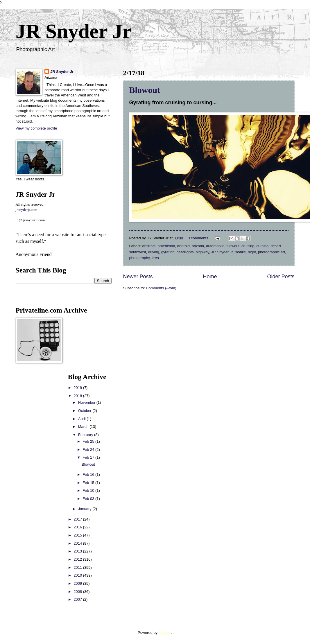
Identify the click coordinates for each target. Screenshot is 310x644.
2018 (78, 396)
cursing (263, 246)
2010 (78, 575)
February (86, 435)
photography (140, 258)
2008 (78, 592)
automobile (215, 246)
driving (154, 252)
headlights (185, 252)
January (85, 509)
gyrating (168, 252)
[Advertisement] (33, 460)
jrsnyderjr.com (27, 210)
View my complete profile (36, 128)
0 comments (198, 238)
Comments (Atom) (161, 288)
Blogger (165, 633)
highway (203, 252)
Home (210, 277)
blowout (233, 246)
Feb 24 (89, 450)
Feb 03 (89, 499)
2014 (78, 543)
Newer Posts (138, 277)
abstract (149, 246)
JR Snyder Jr (74, 31)
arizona (198, 246)
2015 (78, 535)
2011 (78, 567)
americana (166, 246)
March (84, 427)
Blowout (145, 90)
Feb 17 (89, 457)
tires (155, 258)
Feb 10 (89, 490)
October (85, 411)
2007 (78, 599)
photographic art (272, 252)
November (87, 402)
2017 (78, 519)
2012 (78, 559)
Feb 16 (89, 475)
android (183, 246)
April (82, 419)
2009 (78, 583)
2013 (78, 551)
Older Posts (281, 277)
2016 (78, 527)
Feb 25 (89, 441)
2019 (78, 388)
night (252, 252)
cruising (248, 246)
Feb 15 (89, 483)
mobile (240, 252)
